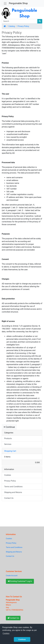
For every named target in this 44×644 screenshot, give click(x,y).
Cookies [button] (6, 633)
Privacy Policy (23, 26)
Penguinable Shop (18, 3)
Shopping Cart (10, 451)
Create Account (12, 576)
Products (8, 438)
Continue (9, 427)
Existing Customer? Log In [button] (20, 581)
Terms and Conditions (13, 487)
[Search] (20, 21)
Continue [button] (22, 639)
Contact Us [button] (13, 618)
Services (8, 444)
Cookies (8, 475)
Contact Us (9, 498)
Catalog (12, 26)
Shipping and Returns (13, 492)
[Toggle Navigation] (5, 4)
